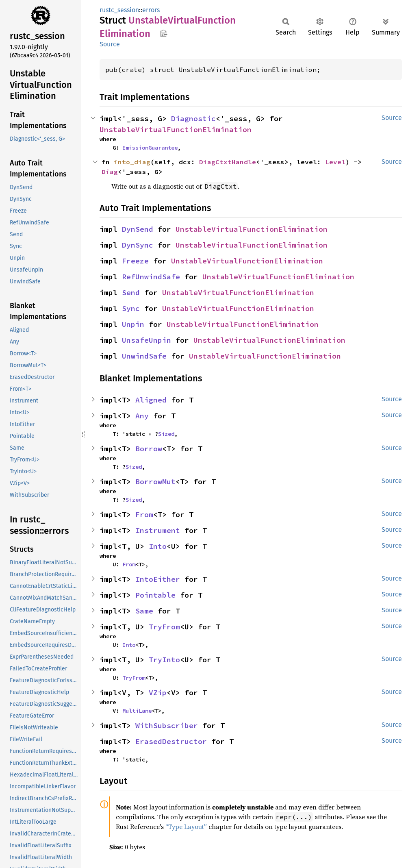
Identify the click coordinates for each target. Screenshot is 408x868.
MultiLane (137, 711)
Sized (166, 434)
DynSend (138, 229)
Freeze (135, 261)
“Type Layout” (186, 827)
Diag (110, 172)
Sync (131, 308)
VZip (158, 693)
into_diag (132, 162)
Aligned (151, 400)
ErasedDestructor (171, 741)
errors (151, 10)
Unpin (133, 324)
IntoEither (158, 579)
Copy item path (164, 33)
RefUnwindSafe (151, 277)
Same (144, 611)
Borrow (149, 449)
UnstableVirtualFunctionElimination (176, 129)
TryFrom (164, 627)
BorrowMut (155, 482)
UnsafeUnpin (146, 340)
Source (110, 44)
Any (142, 416)
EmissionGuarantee (150, 148)
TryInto (164, 660)
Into (158, 546)
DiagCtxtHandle (228, 162)
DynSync (138, 245)
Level (335, 162)
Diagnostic (193, 119)
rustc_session (119, 10)
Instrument (158, 530)
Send (131, 293)
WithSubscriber (167, 726)
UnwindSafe (144, 356)
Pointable (155, 595)
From (144, 514)
